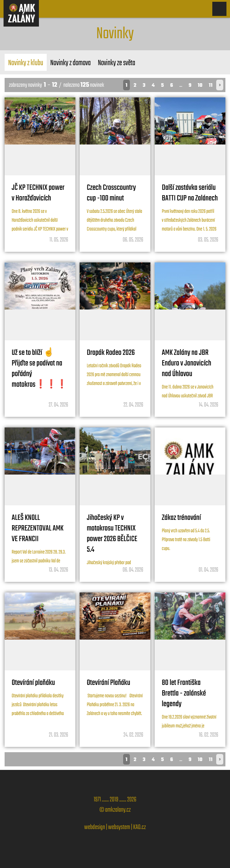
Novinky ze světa (116, 63)
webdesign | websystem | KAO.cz (115, 827)
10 (200, 86)
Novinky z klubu (26, 63)
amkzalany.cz (118, 810)
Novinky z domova (70, 63)
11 (211, 86)
